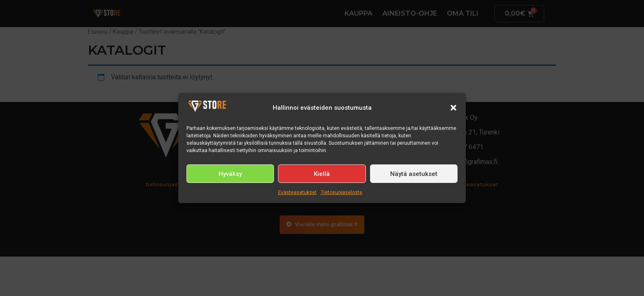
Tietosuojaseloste (342, 192)
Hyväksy (230, 174)
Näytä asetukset (414, 174)
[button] (453, 108)
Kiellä (322, 174)
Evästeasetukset (297, 192)
